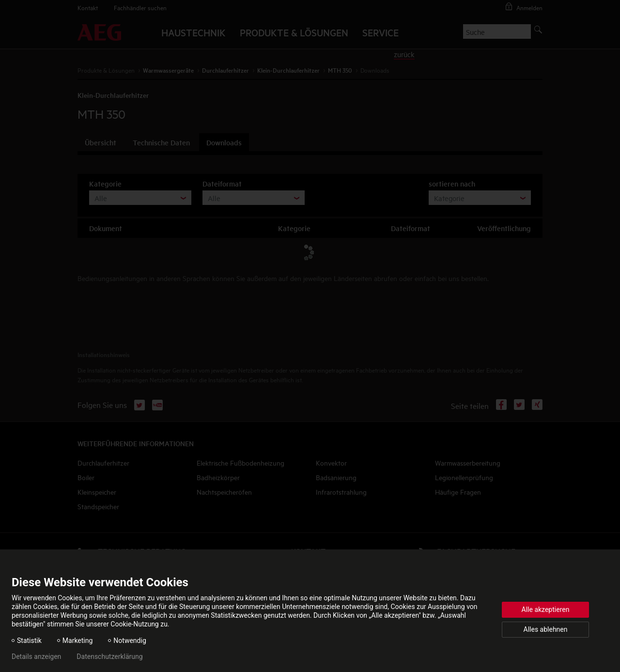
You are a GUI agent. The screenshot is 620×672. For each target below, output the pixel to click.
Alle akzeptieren (546, 609)
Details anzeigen (36, 656)
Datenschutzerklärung (109, 656)
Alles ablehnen (546, 629)
